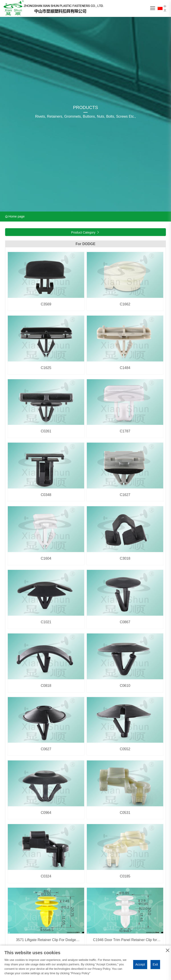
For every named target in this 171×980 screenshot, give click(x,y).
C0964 (46, 813)
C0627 (46, 749)
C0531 (125, 813)
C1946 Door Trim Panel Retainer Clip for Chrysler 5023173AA (125, 942)
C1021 (46, 622)
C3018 (125, 558)
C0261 (46, 431)
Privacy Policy (80, 973)
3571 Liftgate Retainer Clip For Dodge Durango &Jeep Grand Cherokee (46, 942)
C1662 (125, 304)
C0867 (125, 622)
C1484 (125, 368)
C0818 (46, 686)
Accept (140, 964)
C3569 (46, 304)
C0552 (125, 749)
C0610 (125, 686)
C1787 (125, 431)
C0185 (125, 876)
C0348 (46, 495)
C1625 (46, 368)
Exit (155, 964)
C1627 (125, 495)
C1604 (46, 558)
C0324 (46, 876)
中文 (162, 8)
